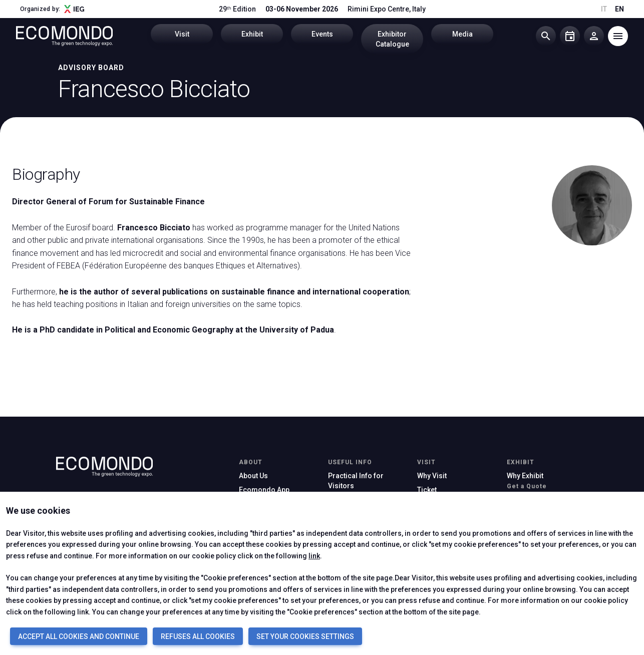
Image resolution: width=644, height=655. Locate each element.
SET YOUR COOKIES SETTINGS (305, 636)
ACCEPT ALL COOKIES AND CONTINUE (79, 636)
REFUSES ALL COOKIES (198, 636)
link (314, 556)
